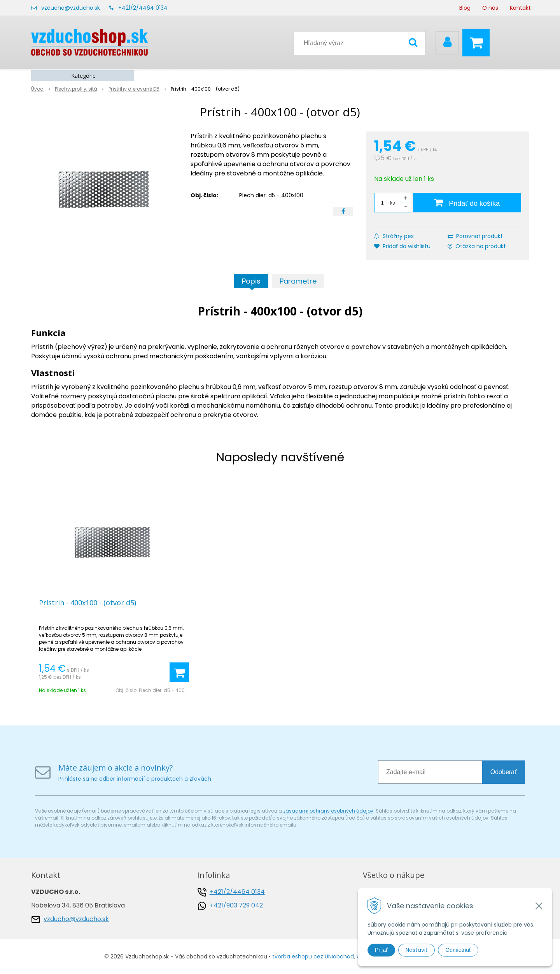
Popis (251, 281)
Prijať (381, 950)
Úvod (37, 89)
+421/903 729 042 (236, 905)
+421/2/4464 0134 (143, 8)
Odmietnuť (458, 950)
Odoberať (504, 772)
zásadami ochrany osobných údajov (328, 811)
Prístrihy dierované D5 (134, 89)
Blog (465, 8)
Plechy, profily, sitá (76, 89)
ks (393, 203)
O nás (490, 8)
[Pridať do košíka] (467, 203)
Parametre (298, 281)
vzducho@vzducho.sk (71, 8)
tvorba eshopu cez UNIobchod (313, 956)
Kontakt (520, 8)
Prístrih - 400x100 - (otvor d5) (87, 603)
